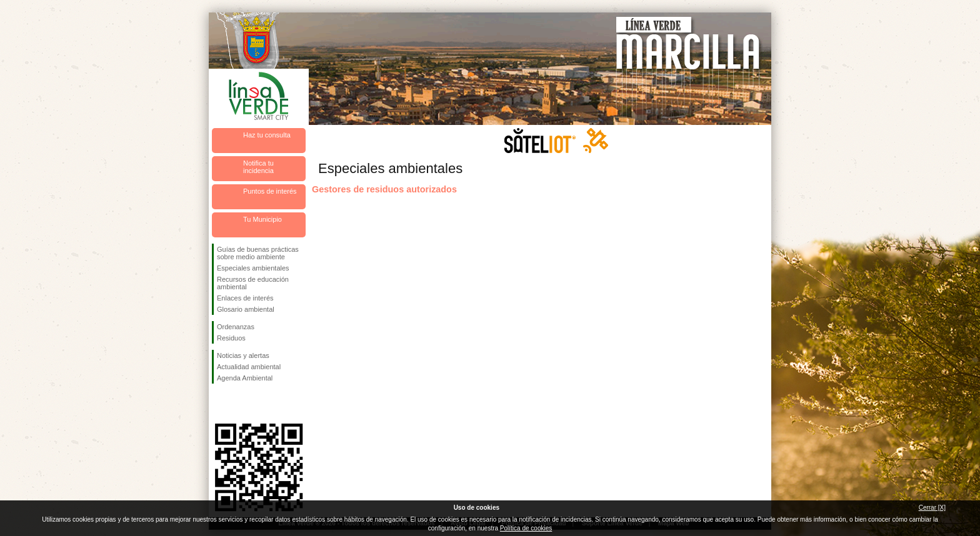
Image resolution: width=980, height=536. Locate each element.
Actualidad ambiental (249, 367)
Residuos (231, 338)
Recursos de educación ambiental (253, 283)
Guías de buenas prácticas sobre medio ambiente (258, 253)
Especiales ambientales (253, 268)
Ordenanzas (236, 327)
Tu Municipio (262, 219)
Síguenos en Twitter (240, 404)
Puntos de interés (270, 191)
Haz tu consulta (267, 135)
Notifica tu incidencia (258, 167)
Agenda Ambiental (245, 378)
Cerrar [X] (932, 508)
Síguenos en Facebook (219, 404)
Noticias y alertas (243, 355)
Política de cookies (526, 528)
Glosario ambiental (246, 309)
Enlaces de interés (245, 298)
